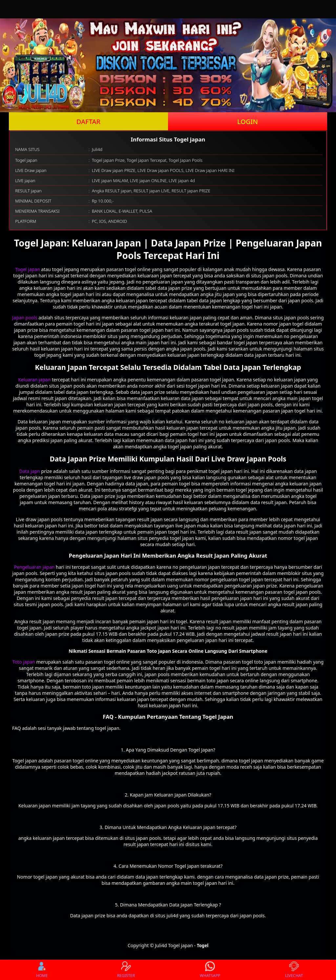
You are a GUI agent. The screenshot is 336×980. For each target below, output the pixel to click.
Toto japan (24, 662)
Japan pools (25, 318)
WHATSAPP (210, 970)
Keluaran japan (34, 380)
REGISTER (126, 970)
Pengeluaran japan (34, 567)
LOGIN (248, 122)
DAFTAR (88, 122)
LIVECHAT (294, 970)
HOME (42, 970)
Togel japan (28, 269)
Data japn (30, 471)
